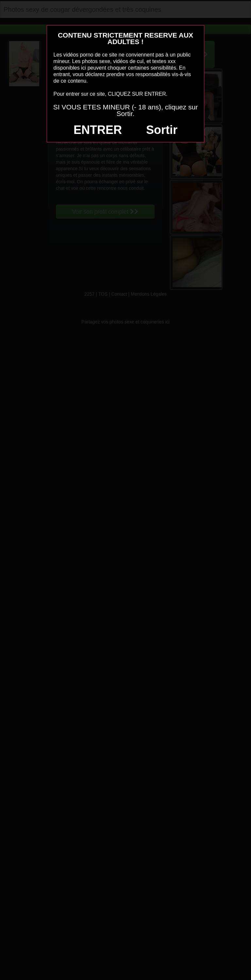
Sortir (162, 130)
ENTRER (98, 130)
